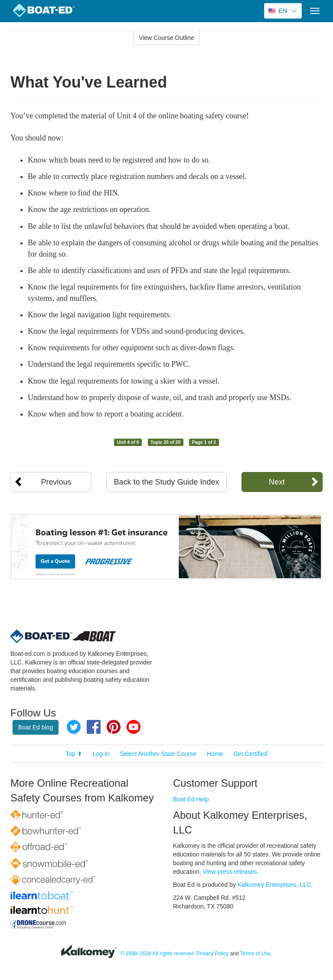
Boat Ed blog (36, 727)
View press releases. (231, 872)
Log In (101, 754)
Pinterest (114, 727)
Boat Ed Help (191, 799)
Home (215, 754)
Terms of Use (255, 954)
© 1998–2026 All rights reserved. (158, 954)
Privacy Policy (212, 954)
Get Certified (250, 754)
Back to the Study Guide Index (166, 482)
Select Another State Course (158, 754)
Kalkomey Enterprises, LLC (274, 885)
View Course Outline (166, 38)
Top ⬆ (74, 754)
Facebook (94, 727)
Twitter (74, 727)
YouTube (134, 727)
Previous (56, 482)
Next (277, 482)
